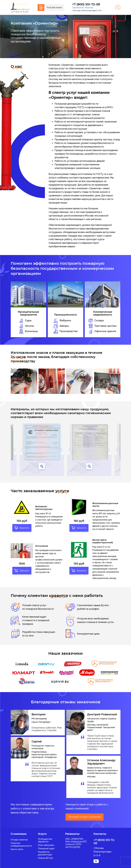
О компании (19, 832)
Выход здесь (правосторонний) (103, 539)
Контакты (100, 832)
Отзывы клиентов (19, 838)
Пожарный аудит (46, 847)
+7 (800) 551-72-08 (86, 4)
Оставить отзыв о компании (85, 815)
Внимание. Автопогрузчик (44, 507)
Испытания (42, 544)
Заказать (22, 526)
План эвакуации (46, 843)
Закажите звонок (83, 8)
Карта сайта (17, 847)
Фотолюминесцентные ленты (105, 504)
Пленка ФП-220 (46, 856)
